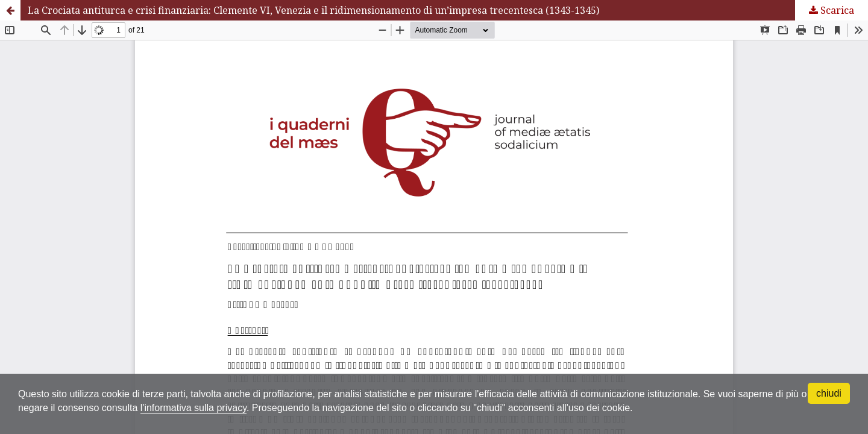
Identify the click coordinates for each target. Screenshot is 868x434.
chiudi (829, 393)
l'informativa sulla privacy (193, 408)
